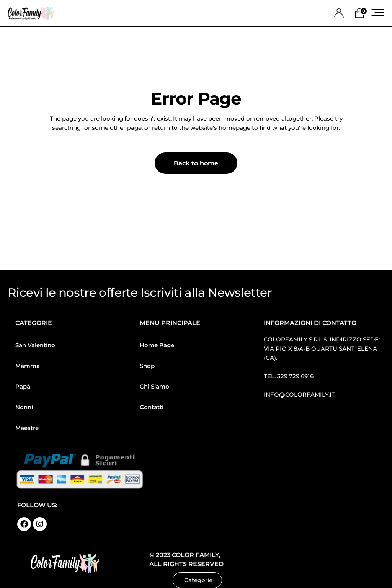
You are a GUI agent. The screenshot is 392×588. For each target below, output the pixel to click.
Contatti (152, 407)
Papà (23, 386)
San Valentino (35, 345)
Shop (147, 366)
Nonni (24, 407)
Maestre (27, 428)
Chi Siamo (154, 386)
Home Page (157, 345)
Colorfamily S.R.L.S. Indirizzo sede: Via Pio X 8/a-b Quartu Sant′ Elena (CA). (322, 349)
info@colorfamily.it (299, 394)
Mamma (28, 366)
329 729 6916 (295, 376)
